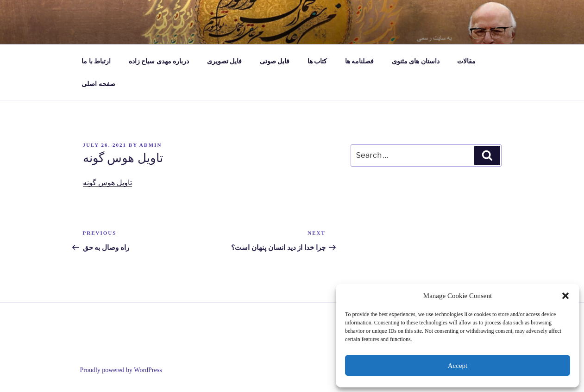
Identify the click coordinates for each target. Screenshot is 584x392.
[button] (565, 296)
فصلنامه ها (360, 61)
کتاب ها (317, 61)
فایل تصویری (225, 61)
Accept (458, 366)
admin (151, 145)
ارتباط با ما (96, 61)
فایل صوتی (275, 61)
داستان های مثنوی (416, 61)
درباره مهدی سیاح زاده (159, 61)
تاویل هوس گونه (107, 183)
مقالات (466, 61)
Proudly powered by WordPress (121, 370)
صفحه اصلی (98, 84)
